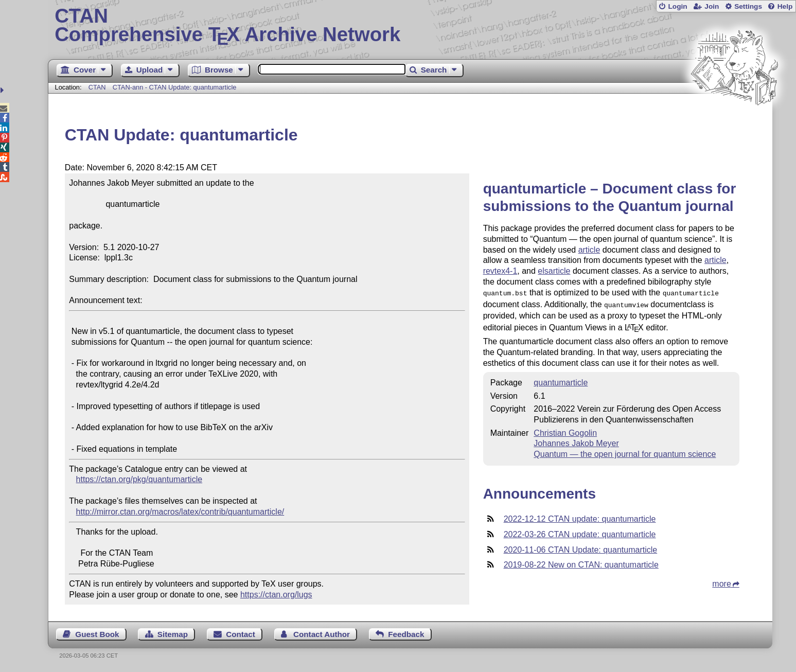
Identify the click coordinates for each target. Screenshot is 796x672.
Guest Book (97, 634)
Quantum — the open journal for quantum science (625, 452)
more (721, 582)
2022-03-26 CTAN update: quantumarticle (580, 532)
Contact (241, 634)
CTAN (97, 87)
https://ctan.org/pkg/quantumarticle (139, 479)
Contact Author (322, 634)
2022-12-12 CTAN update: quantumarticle (580, 517)
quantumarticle (561, 381)
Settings (748, 6)
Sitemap (173, 634)
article (589, 250)
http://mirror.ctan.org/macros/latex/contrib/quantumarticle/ (180, 512)
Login (677, 6)
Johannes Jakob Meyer (576, 441)
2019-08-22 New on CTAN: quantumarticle (581, 563)
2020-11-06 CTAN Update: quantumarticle (581, 548)
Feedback (406, 634)
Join (712, 6)
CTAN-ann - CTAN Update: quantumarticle (175, 87)
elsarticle (554, 271)
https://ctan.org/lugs (276, 595)
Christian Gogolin (565, 431)
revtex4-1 (500, 271)
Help (785, 6)
